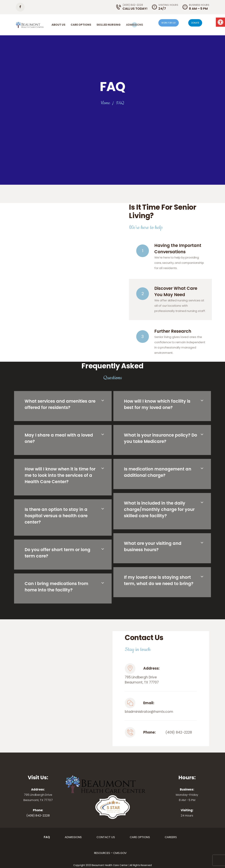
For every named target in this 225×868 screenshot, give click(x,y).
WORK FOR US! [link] (169, 23)
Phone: (149, 732)
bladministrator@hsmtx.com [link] (149, 712)
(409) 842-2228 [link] (179, 732)
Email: (149, 703)
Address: (151, 668)
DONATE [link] (195, 23)
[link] (220, 22)
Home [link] (105, 103)
